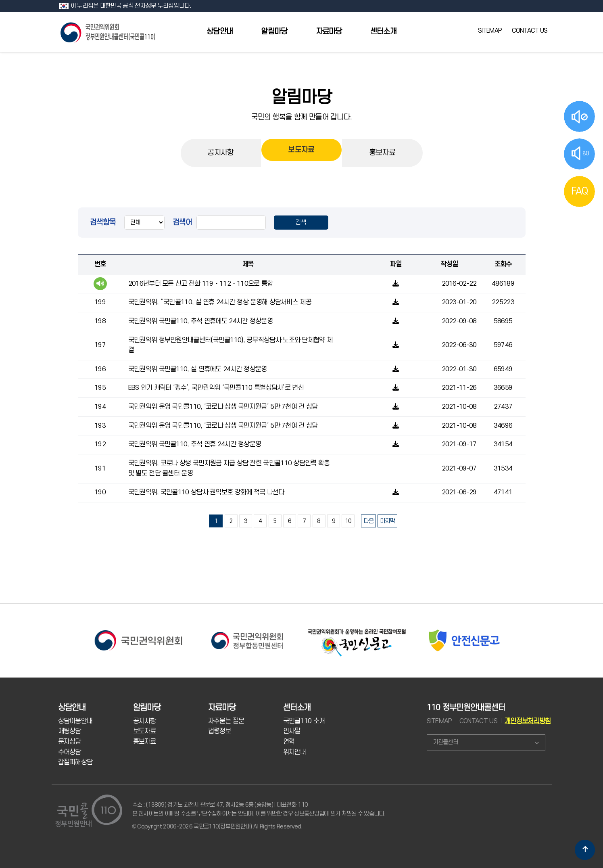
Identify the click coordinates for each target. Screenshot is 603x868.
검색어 (183, 222)
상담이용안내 (75, 721)
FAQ (580, 191)
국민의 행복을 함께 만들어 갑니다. (302, 117)
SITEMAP (490, 31)
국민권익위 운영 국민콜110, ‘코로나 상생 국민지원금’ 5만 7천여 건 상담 (223, 407)
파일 (395, 264)
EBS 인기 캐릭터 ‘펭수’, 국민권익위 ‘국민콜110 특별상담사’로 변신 (216, 388)
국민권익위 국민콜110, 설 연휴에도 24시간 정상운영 (198, 369)
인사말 (292, 731)
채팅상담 (70, 731)
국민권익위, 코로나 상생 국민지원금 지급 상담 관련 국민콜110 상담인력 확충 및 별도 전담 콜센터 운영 (229, 469)
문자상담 (70, 742)
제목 (248, 264)
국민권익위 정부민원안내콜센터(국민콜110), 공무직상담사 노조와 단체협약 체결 (230, 345)
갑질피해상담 (75, 762)
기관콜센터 (445, 742)
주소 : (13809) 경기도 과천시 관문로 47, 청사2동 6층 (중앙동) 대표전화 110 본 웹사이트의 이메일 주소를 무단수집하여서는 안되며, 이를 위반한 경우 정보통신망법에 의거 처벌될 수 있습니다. (259, 809)
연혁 (289, 742)
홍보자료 (382, 153)
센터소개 (383, 32)
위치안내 (295, 752)
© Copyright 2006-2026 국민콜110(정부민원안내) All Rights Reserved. (217, 827)
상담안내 (220, 32)
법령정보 (220, 731)
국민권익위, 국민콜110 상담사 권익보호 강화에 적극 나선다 (206, 492)
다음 (368, 521)
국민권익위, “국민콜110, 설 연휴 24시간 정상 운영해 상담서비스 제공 (220, 302)
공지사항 (220, 153)
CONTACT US (530, 31)
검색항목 (103, 222)
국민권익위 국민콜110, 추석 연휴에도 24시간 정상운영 (200, 321)
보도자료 (301, 153)
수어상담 (70, 752)
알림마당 (274, 32)
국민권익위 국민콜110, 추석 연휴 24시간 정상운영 (195, 444)
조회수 (503, 264)
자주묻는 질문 (226, 721)
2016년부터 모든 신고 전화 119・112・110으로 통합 (201, 284)
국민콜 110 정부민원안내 (108, 32)
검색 (301, 223)
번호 (100, 264)
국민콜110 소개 (304, 721)
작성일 (449, 264)
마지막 (387, 521)
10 (348, 521)
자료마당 (329, 32)
